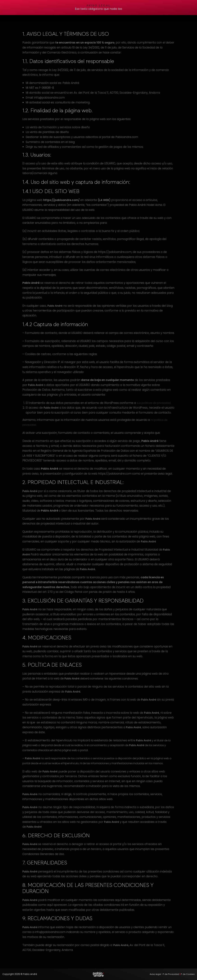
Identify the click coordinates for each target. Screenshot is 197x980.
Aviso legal (151, 974)
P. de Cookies (187, 974)
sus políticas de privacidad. (155, 403)
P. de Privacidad (168, 974)
